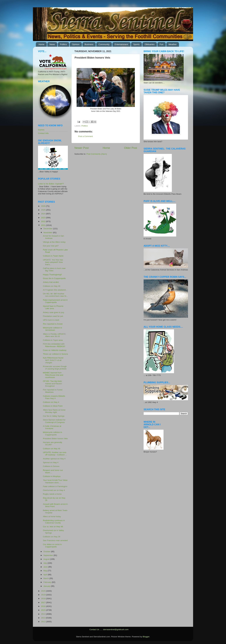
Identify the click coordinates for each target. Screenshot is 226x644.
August (47, 559)
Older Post (131, 148)
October (47, 552)
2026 (44, 206)
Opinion (76, 44)
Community (104, 44)
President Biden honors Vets (55, 439)
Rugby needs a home (52, 494)
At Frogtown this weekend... (55, 290)
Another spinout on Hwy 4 (54, 459)
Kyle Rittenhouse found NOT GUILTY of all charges (53, 360)
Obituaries (150, 44)
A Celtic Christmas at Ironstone (52, 427)
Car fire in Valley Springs (54, 416)
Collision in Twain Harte (53, 256)
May (46, 571)
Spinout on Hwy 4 (51, 462)
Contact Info (43, 133)
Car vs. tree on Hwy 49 (53, 527)
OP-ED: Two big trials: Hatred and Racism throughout (53, 383)
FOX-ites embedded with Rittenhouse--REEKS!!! (54, 345)
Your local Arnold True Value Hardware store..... (55, 481)
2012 (44, 622)
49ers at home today (52, 516)
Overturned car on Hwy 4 (54, 490)
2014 (44, 614)
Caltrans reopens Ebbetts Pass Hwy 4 (54, 397)
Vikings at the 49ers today (54, 242)
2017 (44, 602)
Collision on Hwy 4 (51, 402)
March (46, 578)
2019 (44, 595)
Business (89, 44)
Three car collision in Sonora (55, 354)
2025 (44, 210)
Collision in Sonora (51, 466)
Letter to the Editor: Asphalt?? (51, 184)
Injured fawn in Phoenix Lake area (53, 307)
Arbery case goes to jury (54, 312)
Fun (161, 44)
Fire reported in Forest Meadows (53, 391)
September (48, 555)
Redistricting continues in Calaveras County (54, 522)
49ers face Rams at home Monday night (54, 411)
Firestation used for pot (53, 316)
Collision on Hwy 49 (52, 286)
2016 (44, 606)
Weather (173, 44)
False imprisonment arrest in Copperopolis (55, 301)
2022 (44, 221)
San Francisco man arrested (55, 540)
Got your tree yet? (51, 246)
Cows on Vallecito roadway (55, 350)
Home (42, 44)
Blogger (146, 637)
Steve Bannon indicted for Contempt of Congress (54, 421)
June (46, 567)
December (48, 229)
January (47, 586)
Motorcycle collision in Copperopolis (52, 433)
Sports (136, 44)
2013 (44, 618)
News (52, 44)
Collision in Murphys (52, 476)
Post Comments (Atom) (97, 154)
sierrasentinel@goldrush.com (116, 629)
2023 (44, 218)
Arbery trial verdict (51, 282)
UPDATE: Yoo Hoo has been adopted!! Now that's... (53, 262)
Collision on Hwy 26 (52, 537)
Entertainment (121, 44)
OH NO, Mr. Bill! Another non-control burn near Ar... (55, 295)
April (46, 575)
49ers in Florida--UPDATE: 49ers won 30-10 (55, 335)
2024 (44, 214)
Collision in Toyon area (53, 340)
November (48, 233)
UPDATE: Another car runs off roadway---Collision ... (55, 454)
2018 (44, 599)
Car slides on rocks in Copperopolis (52, 546)
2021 (44, 225)
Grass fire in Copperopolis (54, 278)
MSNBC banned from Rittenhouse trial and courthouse (53, 375)
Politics (63, 44)
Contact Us (94, 629)
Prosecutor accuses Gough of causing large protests (55, 368)
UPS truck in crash (51, 320)
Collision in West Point (53, 406)
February (48, 582)
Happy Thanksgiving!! (52, 275)
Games (41, 130)
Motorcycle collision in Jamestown (52, 329)
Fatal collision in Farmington (55, 486)
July (45, 563)
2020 (44, 591)
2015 (44, 610)
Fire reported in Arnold (53, 324)
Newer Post (82, 148)
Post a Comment (86, 136)
